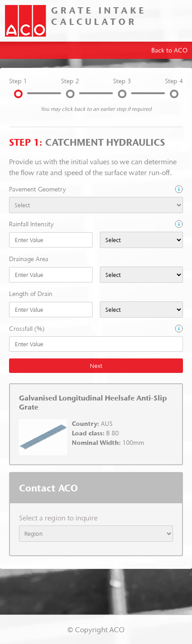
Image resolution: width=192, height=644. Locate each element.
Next (96, 366)
